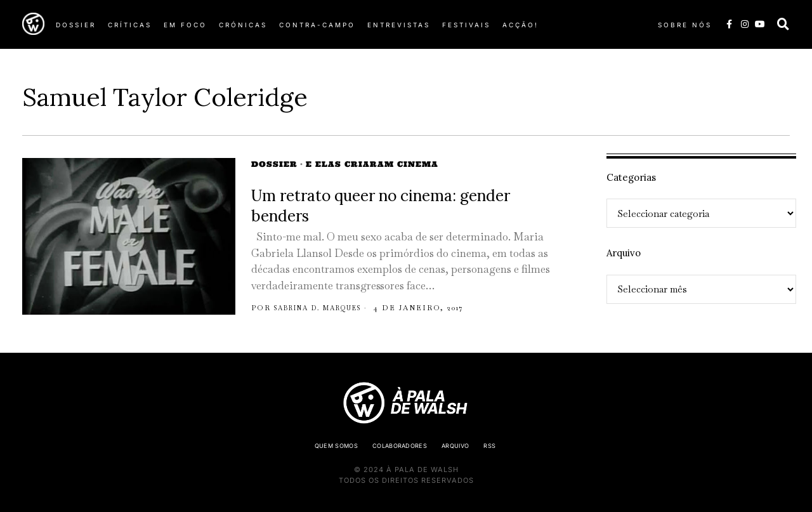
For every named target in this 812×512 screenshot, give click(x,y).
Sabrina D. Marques (327, 308)
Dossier (274, 164)
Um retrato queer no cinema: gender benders (381, 206)
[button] (783, 24)
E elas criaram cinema (372, 164)
